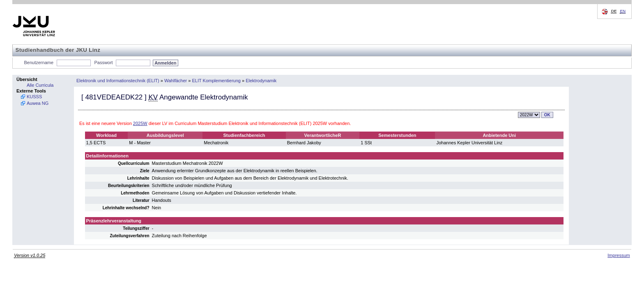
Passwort (103, 62)
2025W (140, 123)
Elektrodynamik (261, 81)
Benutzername (39, 62)
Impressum (619, 255)
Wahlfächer (176, 81)
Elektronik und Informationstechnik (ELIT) (118, 81)
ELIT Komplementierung (216, 81)
